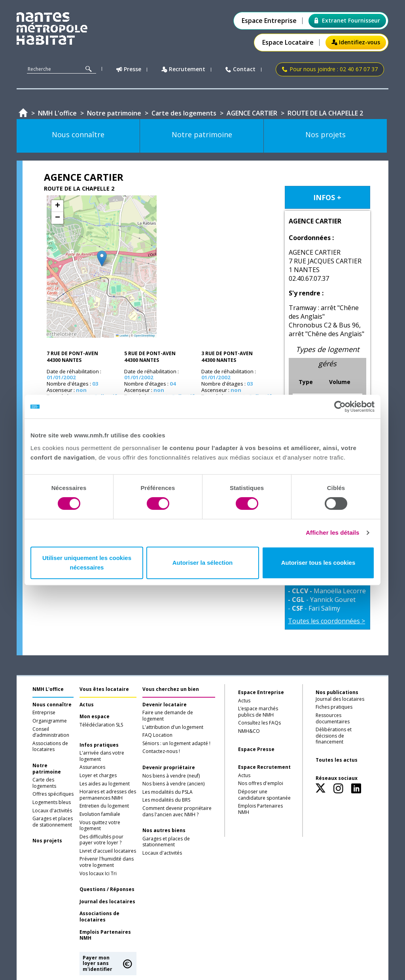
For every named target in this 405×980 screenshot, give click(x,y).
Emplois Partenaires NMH (105, 935)
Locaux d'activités (52, 811)
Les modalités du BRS (166, 800)
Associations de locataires (50, 747)
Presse (129, 69)
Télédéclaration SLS (101, 725)
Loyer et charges (98, 776)
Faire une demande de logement (168, 716)
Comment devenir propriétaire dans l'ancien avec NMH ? (177, 812)
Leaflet (122, 336)
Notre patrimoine (47, 769)
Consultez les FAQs (259, 723)
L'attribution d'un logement (173, 727)
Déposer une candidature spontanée (264, 795)
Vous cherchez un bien (171, 689)
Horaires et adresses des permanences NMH (108, 795)
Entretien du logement (104, 806)
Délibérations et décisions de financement (334, 736)
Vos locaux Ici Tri (98, 874)
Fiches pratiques (334, 707)
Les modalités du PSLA (167, 792)
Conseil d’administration (51, 732)
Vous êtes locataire (104, 689)
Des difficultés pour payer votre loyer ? (101, 840)
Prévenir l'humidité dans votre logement (107, 862)
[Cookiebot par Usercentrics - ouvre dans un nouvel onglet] (340, 407)
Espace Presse (256, 749)
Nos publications (337, 692)
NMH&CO (249, 731)
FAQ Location (157, 735)
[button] (102, 258)
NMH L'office (48, 689)
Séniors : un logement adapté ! (176, 744)
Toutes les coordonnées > (326, 621)
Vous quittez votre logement (100, 826)
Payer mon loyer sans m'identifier (97, 963)
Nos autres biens (164, 831)
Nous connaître (52, 705)
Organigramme (50, 721)
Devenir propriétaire (169, 768)
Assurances (92, 767)
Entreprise (44, 713)
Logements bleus (52, 802)
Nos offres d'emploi (261, 783)
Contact (240, 69)
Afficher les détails (332, 533)
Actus (87, 705)
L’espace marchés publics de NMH (258, 712)
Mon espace (95, 717)
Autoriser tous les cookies (318, 563)
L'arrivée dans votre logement (102, 756)
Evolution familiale (100, 814)
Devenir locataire (165, 705)
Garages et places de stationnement (53, 822)
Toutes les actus (337, 760)
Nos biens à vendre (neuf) (171, 776)
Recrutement (183, 69)
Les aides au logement (105, 784)
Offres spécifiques (53, 794)
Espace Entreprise (269, 21)
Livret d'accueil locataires (108, 851)
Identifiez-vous (356, 42)
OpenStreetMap (144, 336)
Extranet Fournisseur (347, 20)
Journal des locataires (107, 902)
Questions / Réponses (107, 889)
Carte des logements (44, 783)
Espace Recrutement (264, 767)
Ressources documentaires (333, 719)
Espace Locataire (288, 43)
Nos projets (47, 841)
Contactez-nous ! (161, 751)
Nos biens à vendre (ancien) (173, 784)
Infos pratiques (99, 745)
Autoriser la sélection (203, 563)
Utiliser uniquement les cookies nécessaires (87, 563)
